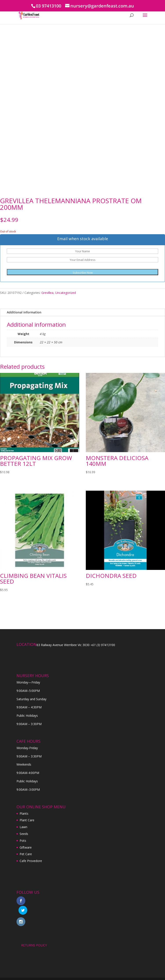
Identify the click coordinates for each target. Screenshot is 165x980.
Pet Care (26, 854)
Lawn (23, 827)
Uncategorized (66, 293)
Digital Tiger (107, 974)
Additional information (24, 312)
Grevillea (47, 293)
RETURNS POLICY (34, 936)
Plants (24, 813)
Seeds (24, 834)
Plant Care (27, 820)
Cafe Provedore (31, 861)
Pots (23, 841)
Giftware (26, 847)
